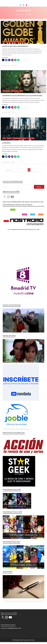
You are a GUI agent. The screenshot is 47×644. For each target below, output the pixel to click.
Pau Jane (13, 162)
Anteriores (9, 170)
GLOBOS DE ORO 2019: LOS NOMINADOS (15, 46)
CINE (4, 42)
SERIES (23, 42)
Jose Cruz (14, 113)
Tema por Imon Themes (29, 640)
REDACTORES (15, 91)
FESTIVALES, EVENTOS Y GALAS (14, 42)
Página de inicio (19, 15)
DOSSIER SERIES (6, 91)
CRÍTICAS (9, 138)
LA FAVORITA (6, 143)
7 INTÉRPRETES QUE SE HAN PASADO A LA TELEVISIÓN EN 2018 (22, 96)
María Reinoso (15, 65)
